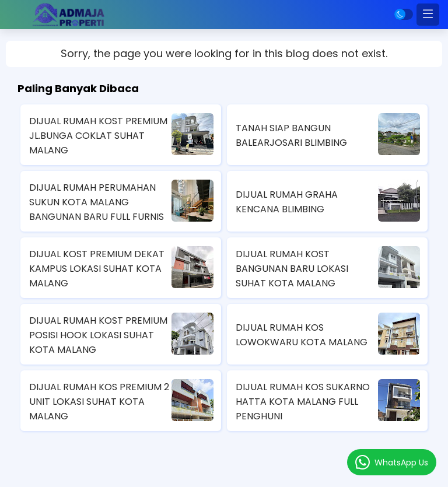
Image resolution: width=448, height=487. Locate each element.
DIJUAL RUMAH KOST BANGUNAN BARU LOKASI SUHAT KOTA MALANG (292, 269)
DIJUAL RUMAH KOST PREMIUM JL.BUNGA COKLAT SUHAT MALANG (98, 136)
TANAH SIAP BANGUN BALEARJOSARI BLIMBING (291, 135)
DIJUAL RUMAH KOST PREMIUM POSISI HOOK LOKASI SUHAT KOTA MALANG (98, 335)
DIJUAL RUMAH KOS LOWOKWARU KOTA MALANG (302, 335)
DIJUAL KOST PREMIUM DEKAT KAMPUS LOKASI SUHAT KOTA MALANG (97, 269)
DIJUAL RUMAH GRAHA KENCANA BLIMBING (287, 202)
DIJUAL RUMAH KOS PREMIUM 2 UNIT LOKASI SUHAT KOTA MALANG (99, 402)
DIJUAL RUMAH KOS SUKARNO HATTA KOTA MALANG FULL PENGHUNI (303, 402)
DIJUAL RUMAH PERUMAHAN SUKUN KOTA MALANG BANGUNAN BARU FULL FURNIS (97, 202)
